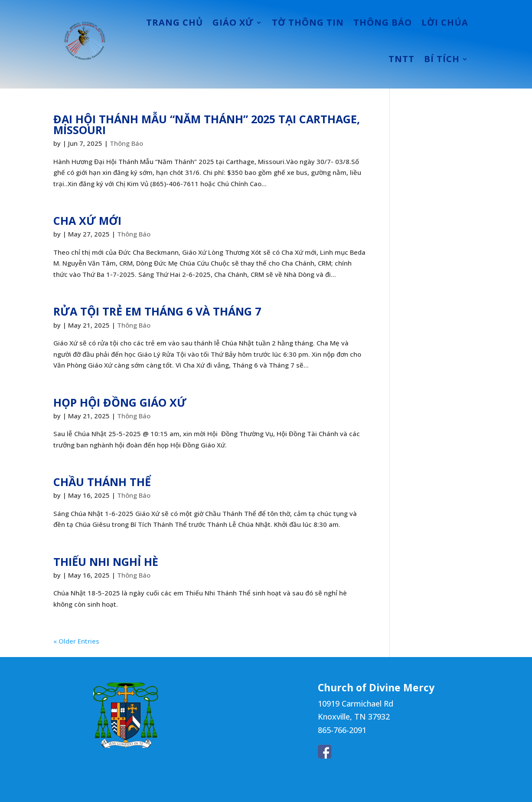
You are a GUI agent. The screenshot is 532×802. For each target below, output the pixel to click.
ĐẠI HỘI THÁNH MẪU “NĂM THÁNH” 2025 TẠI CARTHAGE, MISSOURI (207, 124)
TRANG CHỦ (175, 22)
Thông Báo (126, 143)
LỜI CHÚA (445, 22)
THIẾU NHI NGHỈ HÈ (106, 562)
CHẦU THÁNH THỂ (102, 482)
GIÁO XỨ (233, 22)
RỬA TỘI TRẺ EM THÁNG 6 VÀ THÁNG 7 (157, 311)
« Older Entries (76, 641)
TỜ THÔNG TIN (308, 22)
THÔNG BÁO (383, 22)
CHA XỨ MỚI (87, 220)
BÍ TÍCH (442, 59)
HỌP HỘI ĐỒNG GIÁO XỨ (120, 402)
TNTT (401, 59)
